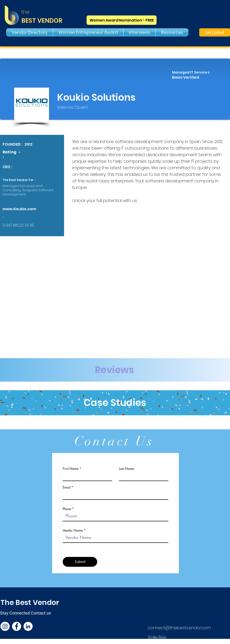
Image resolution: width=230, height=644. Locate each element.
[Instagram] (5, 626)
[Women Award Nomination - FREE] (122, 20)
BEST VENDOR (42, 21)
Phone (67, 509)
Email (67, 487)
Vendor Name (73, 530)
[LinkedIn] (28, 626)
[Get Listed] (215, 32)
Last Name (126, 469)
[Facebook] (17, 626)
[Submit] (80, 562)
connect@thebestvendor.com (179, 628)
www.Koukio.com (19, 209)
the (25, 12)
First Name (71, 469)
